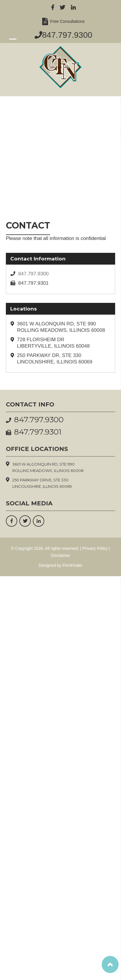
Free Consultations (66, 21)
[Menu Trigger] (13, 39)
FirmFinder (73, 565)
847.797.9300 (67, 35)
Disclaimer (60, 555)
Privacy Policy (95, 548)
